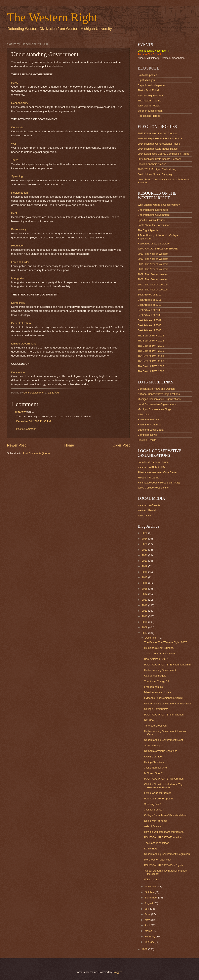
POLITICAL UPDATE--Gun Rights (164, 865)
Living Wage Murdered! (157, 793)
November (151, 886)
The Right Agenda (148, 230)
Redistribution (20, 193)
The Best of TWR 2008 (151, 361)
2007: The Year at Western (153, 285)
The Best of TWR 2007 (151, 366)
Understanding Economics (153, 210)
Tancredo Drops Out (156, 726)
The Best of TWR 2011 (151, 346)
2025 (145, 533)
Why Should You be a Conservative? (159, 205)
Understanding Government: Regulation (167, 854)
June (148, 914)
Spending (17, 176)
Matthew (21, 412)
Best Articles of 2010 (149, 305)
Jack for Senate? (154, 810)
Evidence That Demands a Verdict (164, 698)
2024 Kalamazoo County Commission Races (163, 154)
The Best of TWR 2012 (151, 341)
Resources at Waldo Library (154, 244)
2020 (145, 561)
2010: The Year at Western (153, 269)
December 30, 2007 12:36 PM (34, 421)
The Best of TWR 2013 (151, 336)
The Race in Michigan (157, 843)
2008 (145, 627)
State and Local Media (151, 430)
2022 (145, 550)
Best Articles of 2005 (149, 330)
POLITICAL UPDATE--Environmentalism (167, 665)
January (150, 942)
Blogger (117, 972)
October (150, 892)
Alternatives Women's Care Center (158, 472)
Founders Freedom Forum (153, 462)
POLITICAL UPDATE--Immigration (164, 715)
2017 (145, 577)
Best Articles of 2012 (149, 295)
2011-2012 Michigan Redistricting (157, 169)
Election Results (147, 440)
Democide (17, 127)
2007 (145, 633)
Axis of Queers (153, 826)
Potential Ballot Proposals (159, 799)
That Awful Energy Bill (157, 681)
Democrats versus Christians (161, 751)
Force (15, 83)
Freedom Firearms (148, 478)
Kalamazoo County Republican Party (159, 483)
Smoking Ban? (153, 804)
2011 (145, 611)
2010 (145, 616)
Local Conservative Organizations (157, 404)
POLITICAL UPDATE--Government (164, 779)
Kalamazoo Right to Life (151, 467)
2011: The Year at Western (153, 264)
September (151, 898)
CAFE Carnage (153, 757)
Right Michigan (146, 80)
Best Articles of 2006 (149, 325)
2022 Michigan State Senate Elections (160, 159)
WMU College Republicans (153, 488)
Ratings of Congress (149, 425)
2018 (145, 572)
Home (69, 445)
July (147, 909)
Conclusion (18, 372)
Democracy (18, 303)
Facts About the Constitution (154, 225)
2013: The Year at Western (153, 254)
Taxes (15, 160)
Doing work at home (156, 821)
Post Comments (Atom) (36, 453)
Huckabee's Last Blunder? (159, 648)
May (148, 920)
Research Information (150, 419)
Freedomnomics (153, 687)
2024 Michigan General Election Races (160, 138)
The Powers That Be (149, 101)
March (149, 931)
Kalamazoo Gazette (149, 505)
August (149, 903)
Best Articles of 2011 (149, 300)
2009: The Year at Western (153, 274)
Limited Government (24, 344)
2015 (145, 589)
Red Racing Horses (149, 116)
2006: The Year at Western (153, 290)
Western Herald (147, 510)
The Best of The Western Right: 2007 (165, 642)
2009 (145, 622)
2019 (145, 566)
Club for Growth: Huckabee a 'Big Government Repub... (163, 786)
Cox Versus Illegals (155, 676)
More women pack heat (158, 860)
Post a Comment (26, 429)
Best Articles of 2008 (149, 315)
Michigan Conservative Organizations (159, 399)
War (14, 144)
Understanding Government (154, 215)
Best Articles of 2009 (149, 310)
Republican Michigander (152, 85)
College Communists (156, 709)
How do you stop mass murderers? (164, 832)
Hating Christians (154, 762)
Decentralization (21, 323)
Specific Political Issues (151, 220)
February (150, 937)
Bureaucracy (19, 229)
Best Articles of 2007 (149, 320)
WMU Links (144, 414)
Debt (14, 213)
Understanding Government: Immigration (168, 704)
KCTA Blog (150, 849)
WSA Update (152, 879)
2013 (145, 600)
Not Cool (149, 720)
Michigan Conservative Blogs (154, 409)
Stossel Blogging (154, 745)
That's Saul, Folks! (148, 90)
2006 (145, 949)
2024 (145, 539)
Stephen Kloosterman (150, 111)
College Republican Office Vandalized (166, 815)
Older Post (121, 445)
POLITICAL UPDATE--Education (163, 837)
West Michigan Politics (151, 96)
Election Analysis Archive (152, 164)
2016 (145, 583)
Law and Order (20, 262)
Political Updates (147, 75)
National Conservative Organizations (159, 394)
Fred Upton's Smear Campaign (155, 174)
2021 (145, 555)
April (148, 925)
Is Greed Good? (153, 773)
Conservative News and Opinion (156, 389)
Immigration (18, 278)
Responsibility (20, 103)
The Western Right (52, 17)
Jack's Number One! (156, 768)
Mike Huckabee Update (158, 692)
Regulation (18, 246)
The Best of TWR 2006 (151, 371)
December (151, 638)
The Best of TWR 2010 (151, 351)
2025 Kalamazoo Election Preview (157, 133)
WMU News (145, 516)
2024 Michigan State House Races (158, 149)
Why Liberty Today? (149, 106)
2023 (145, 544)
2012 (145, 605)
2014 (145, 594)
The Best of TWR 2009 (151, 356)
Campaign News (147, 435)
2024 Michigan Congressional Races (159, 144)
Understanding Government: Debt (164, 740)
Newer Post (16, 445)
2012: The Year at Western (153, 259)
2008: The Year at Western (153, 279)
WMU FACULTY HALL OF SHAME (158, 249)
